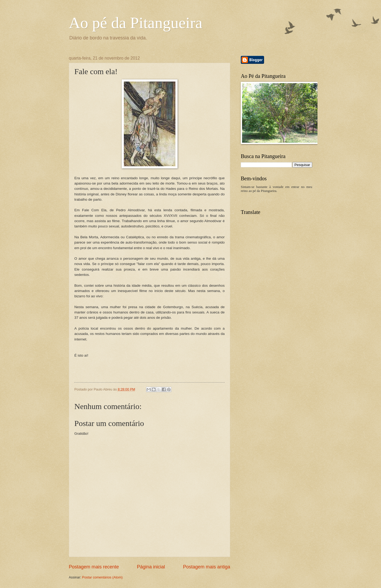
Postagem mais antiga (207, 567)
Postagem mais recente (94, 567)
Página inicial (151, 567)
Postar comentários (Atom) (102, 577)
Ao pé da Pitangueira (136, 23)
